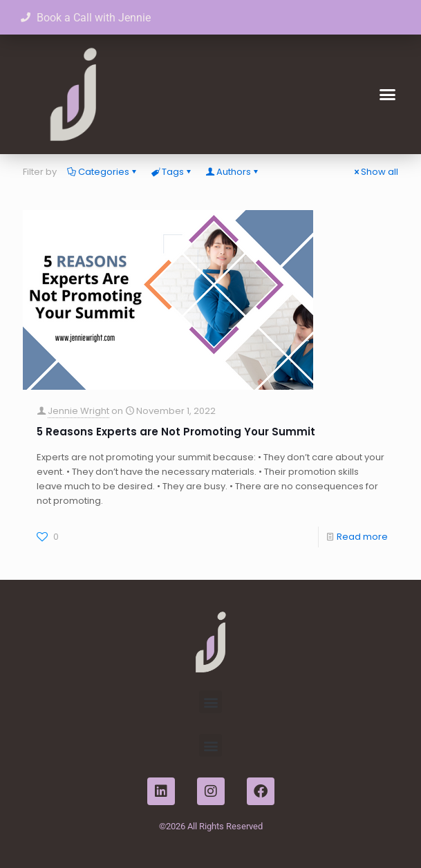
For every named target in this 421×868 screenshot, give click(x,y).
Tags (172, 172)
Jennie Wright (78, 411)
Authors (233, 172)
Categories (103, 172)
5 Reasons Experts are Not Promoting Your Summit (176, 432)
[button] (388, 95)
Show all (375, 172)
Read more (362, 537)
